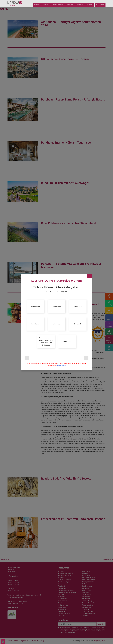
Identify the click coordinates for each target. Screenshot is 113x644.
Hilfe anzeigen (61, 364)
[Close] (90, 277)
